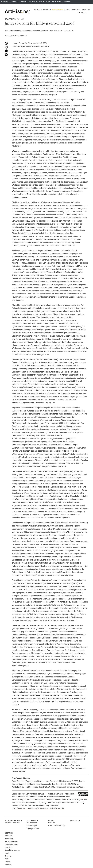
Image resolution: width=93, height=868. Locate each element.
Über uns (86, 10)
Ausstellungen (32, 826)
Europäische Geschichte (54, 2)
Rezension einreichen (13, 823)
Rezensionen (57, 10)
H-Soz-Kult (13, 2)
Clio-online (4, 2)
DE (79, 13)
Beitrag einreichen (42, 10)
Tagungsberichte (33, 829)
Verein (7, 853)
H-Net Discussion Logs (57, 826)
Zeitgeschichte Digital (36, 2)
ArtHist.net (67, 2)
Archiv (67, 10)
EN (82, 13)
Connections (23, 2)
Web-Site (52, 823)
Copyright (8, 847)
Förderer (8, 865)
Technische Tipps (11, 844)
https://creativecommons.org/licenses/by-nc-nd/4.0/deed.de (38, 808)
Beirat (7, 859)
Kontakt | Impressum (13, 850)
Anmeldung (76, 10)
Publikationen (32, 823)
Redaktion (9, 836)
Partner (8, 862)
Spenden (8, 856)
